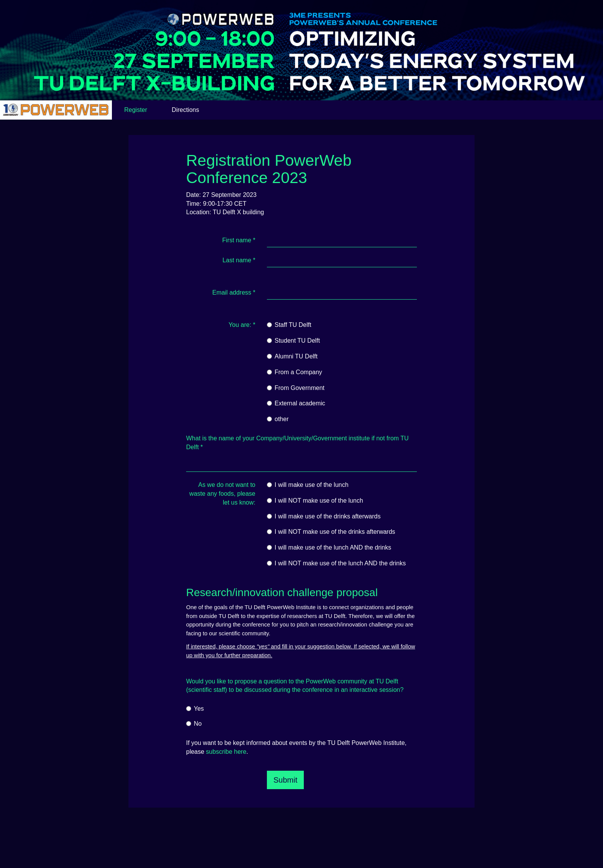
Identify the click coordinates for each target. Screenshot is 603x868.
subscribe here (226, 752)
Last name (239, 260)
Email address (234, 292)
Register (136, 110)
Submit (285, 780)
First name (239, 240)
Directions (186, 110)
